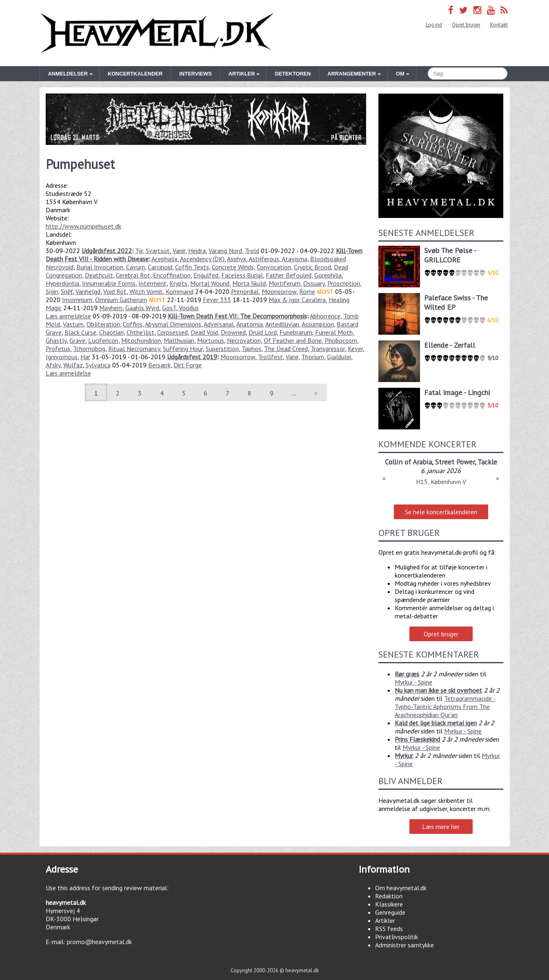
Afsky (53, 365)
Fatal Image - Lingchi (457, 392)
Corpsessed (172, 332)
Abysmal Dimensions (173, 324)
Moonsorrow (279, 291)
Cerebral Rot (133, 275)
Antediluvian (282, 324)
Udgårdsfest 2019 (192, 357)
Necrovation (244, 340)
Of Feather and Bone (293, 340)
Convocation (274, 267)
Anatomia (250, 324)
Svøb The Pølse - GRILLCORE (450, 255)
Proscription (344, 283)
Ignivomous (62, 357)
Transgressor (328, 349)
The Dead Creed (286, 349)
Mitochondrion (141, 340)
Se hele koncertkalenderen (441, 512)
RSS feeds (389, 929)
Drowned (233, 332)
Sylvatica (98, 365)
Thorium (313, 357)
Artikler (385, 920)
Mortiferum (285, 283)
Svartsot (158, 251)
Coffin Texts (192, 267)
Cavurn (136, 267)
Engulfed (206, 275)
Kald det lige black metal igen (436, 723)
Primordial (245, 291)
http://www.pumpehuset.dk (83, 226)
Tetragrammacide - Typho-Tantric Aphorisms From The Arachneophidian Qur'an (445, 707)
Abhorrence (325, 316)
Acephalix (164, 259)
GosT (169, 308)
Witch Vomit (146, 291)
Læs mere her (441, 827)
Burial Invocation (100, 267)
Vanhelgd (88, 291)
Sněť (67, 291)
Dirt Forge (188, 365)
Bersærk (159, 365)
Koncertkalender (135, 74)
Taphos (251, 349)
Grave (77, 340)
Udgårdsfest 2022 (107, 251)
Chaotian (111, 332)
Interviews (195, 74)
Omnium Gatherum (121, 300)
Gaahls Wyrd (142, 308)
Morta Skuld (249, 283)
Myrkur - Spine (413, 682)
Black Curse (80, 332)
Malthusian (179, 340)
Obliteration (103, 324)
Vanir (179, 251)
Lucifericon (103, 340)
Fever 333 (217, 300)
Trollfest (270, 357)
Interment (152, 283)
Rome (307, 291)
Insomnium (77, 300)
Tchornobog (89, 349)
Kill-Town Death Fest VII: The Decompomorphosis (237, 316)
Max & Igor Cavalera (297, 300)
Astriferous (264, 259)
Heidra (197, 251)
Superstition (222, 349)
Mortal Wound (210, 283)
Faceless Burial (242, 275)
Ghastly (56, 340)
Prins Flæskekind (417, 739)
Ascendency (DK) (202, 259)
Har (85, 357)
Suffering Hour (183, 349)
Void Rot (115, 291)
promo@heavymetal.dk (99, 942)
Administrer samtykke (405, 945)
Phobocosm (341, 340)
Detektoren (293, 74)
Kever (355, 349)
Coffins (133, 324)
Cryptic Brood (312, 267)
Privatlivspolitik (397, 937)
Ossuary (314, 283)
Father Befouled (289, 275)
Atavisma (295, 259)
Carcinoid (160, 267)
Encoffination (172, 275)
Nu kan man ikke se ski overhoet (438, 690)
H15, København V (441, 482)
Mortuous (211, 340)
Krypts (178, 283)
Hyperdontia (62, 283)
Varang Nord (225, 251)
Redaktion (389, 896)
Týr (139, 251)
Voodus (189, 308)
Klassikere (389, 904)
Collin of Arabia (408, 462)
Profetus (58, 349)
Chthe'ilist (140, 332)
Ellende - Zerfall (450, 345)
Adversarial (219, 324)
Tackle (487, 462)
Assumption (318, 324)
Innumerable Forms (109, 283)
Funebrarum (296, 332)
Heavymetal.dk (157, 33)
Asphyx (237, 259)
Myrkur (404, 756)
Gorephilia (328, 275)
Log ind (434, 25)
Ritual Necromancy (134, 349)
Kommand (180, 291)
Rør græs (407, 674)
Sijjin (52, 291)
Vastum (73, 324)
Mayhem (111, 308)
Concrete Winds (233, 267)
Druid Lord (263, 332)
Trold (252, 251)
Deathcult (99, 275)
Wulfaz (73, 365)
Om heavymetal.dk (401, 888)
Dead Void (204, 332)
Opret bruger (466, 25)
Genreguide (390, 912)
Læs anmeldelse (68, 316)
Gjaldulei (339, 357)
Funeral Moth (334, 332)
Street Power (455, 462)
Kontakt (499, 25)
